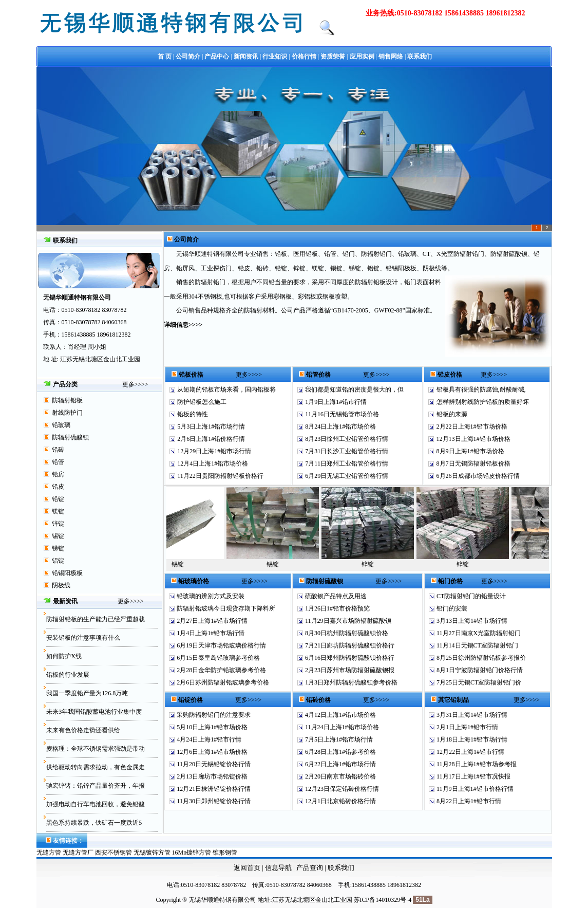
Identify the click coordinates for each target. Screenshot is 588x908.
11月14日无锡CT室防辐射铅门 (477, 645)
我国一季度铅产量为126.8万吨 (87, 693)
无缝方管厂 (78, 853)
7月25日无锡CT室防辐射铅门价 (479, 682)
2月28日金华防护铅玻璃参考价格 (221, 670)
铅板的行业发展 (68, 675)
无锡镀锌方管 (152, 853)
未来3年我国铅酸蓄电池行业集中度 (94, 712)
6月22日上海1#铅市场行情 (340, 764)
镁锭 (58, 511)
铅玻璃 (61, 425)
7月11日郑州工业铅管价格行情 (347, 464)
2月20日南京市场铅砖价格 (340, 776)
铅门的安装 (452, 608)
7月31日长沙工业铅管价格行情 (347, 451)
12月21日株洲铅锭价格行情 (214, 789)
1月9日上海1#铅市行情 (336, 402)
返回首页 (247, 868)
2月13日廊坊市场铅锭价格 (212, 776)
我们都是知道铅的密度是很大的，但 (354, 390)
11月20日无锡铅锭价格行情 (214, 764)
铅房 (58, 474)
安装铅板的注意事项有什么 (83, 638)
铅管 (58, 462)
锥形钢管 (225, 853)
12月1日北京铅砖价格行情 (340, 801)
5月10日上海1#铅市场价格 (212, 727)
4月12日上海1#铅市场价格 (340, 715)
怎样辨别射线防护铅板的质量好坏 (483, 402)
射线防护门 (67, 413)
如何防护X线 (64, 656)
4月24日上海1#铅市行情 (209, 739)
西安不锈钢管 (113, 853)
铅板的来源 (452, 414)
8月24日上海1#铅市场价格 (340, 427)
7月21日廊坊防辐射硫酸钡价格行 (350, 645)
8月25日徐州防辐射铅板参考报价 (481, 658)
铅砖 (58, 450)
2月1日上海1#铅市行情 (467, 727)
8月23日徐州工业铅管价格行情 (347, 439)
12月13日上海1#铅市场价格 (473, 439)
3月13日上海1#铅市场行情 (472, 621)
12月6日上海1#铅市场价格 (212, 752)
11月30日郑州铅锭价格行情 (214, 801)
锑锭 (58, 548)
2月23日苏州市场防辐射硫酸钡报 (350, 670)
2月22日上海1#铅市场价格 (472, 427)
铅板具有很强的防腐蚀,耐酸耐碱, (481, 390)
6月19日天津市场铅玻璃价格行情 (221, 645)
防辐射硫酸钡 (70, 437)
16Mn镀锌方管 (192, 853)
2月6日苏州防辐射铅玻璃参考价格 (223, 682)
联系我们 (341, 868)
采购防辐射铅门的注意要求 (214, 715)
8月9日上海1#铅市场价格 (470, 451)
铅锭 (58, 499)
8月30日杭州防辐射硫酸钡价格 (347, 633)
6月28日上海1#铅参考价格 (340, 752)
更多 (124, 601)
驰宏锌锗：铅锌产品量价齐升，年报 (96, 786)
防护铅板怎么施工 (202, 402)
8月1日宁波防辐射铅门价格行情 (480, 670)
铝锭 (58, 561)
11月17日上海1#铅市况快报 (473, 776)
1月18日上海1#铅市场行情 (472, 739)
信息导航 (278, 868)
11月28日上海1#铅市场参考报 (477, 764)
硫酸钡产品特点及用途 (336, 596)
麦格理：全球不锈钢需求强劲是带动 (96, 749)
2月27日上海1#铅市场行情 (212, 621)
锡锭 (58, 536)
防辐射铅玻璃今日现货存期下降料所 (226, 608)
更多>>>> (135, 384)
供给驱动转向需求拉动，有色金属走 (96, 767)
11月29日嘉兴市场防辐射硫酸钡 (348, 621)
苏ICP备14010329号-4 (383, 900)
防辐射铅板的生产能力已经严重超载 (96, 619)
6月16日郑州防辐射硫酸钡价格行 (350, 658)
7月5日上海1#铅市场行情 (339, 739)
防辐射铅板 (67, 400)
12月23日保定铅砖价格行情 (342, 789)
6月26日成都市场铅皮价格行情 (478, 476)
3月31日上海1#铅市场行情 (472, 715)
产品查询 (310, 868)
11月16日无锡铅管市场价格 (342, 414)
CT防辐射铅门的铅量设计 (471, 596)
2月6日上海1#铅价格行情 (211, 439)
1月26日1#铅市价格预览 (337, 608)
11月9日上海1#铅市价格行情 (475, 789)
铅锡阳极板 (67, 573)
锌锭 (58, 524)
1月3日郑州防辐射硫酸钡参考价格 (351, 682)
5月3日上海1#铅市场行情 (211, 427)
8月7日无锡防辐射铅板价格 (473, 464)
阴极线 (61, 585)
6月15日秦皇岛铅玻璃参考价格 (218, 658)
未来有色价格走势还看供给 (83, 730)
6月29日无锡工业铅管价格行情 (347, 476)
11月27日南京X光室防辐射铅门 (479, 633)
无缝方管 (49, 853)
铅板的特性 (193, 414)
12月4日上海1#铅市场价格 (213, 464)
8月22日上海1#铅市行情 (469, 801)
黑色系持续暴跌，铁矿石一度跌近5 (94, 823)
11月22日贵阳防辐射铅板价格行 (220, 476)
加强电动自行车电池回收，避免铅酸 (96, 804)
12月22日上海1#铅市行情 (470, 752)
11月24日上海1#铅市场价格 (342, 727)
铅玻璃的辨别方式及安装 (211, 596)
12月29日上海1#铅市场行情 (214, 451)
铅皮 (58, 487)
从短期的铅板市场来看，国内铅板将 (226, 390)
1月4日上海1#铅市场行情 (211, 633)
